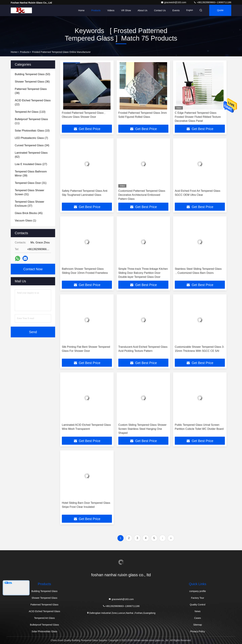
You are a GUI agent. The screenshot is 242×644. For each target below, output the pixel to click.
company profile (198, 591)
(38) (31, 91)
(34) (32, 145)
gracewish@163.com (174, 2)
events (175, 10)
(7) (31, 138)
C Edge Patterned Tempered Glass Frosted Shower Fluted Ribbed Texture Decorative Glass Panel (198, 117)
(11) (31, 121)
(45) (29, 213)
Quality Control (198, 605)
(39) (31, 174)
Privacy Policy (198, 631)
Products (95, 10)
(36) (32, 82)
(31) (31, 183)
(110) (30, 112)
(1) (25, 221)
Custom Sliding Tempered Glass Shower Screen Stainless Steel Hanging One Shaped (142, 429)
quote (220, 10)
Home (80, 10)
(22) (33, 102)
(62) (31, 155)
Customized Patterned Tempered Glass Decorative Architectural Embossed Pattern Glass (142, 195)
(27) (31, 164)
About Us (142, 10)
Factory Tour (198, 598)
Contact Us (159, 10)
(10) (32, 131)
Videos (110, 10)
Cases (198, 618)
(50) (32, 74)
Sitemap (198, 625)
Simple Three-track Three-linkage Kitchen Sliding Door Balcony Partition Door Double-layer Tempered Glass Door (143, 273)
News (198, 611)
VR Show (125, 10)
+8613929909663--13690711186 (212, 2)
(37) (29, 204)
